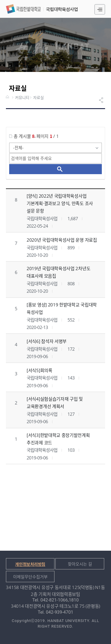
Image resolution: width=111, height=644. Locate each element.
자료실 (38, 98)
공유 (102, 100)
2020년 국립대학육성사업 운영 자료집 (62, 240)
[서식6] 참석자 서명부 (47, 341)
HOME (8, 97)
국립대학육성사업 (42, 9)
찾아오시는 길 (80, 564)
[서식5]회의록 (40, 370)
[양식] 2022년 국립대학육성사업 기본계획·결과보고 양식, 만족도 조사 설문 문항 (60, 203)
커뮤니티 (22, 98)
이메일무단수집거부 (30, 577)
